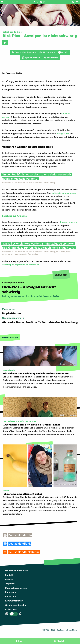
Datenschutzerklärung (16, 588)
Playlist (60, 641)
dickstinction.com (68, 222)
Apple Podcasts (31, 58)
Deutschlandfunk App (24, 52)
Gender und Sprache (15, 605)
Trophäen (10, 583)
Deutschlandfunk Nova (17, 571)
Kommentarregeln (14, 601)
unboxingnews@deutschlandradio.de (21, 264)
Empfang (10, 579)
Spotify (63, 52)
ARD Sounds (47, 52)
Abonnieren (51, 58)
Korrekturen (11, 596)
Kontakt (9, 575)
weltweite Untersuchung (64, 193)
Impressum (11, 592)
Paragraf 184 (63, 133)
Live (20, 641)
